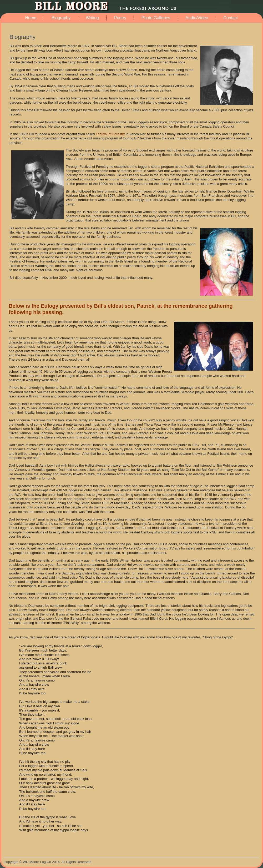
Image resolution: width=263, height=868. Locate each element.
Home (31, 18)
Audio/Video (197, 18)
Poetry (120, 18)
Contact (231, 18)
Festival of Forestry (110, 134)
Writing (92, 18)
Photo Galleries (156, 18)
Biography (61, 18)
